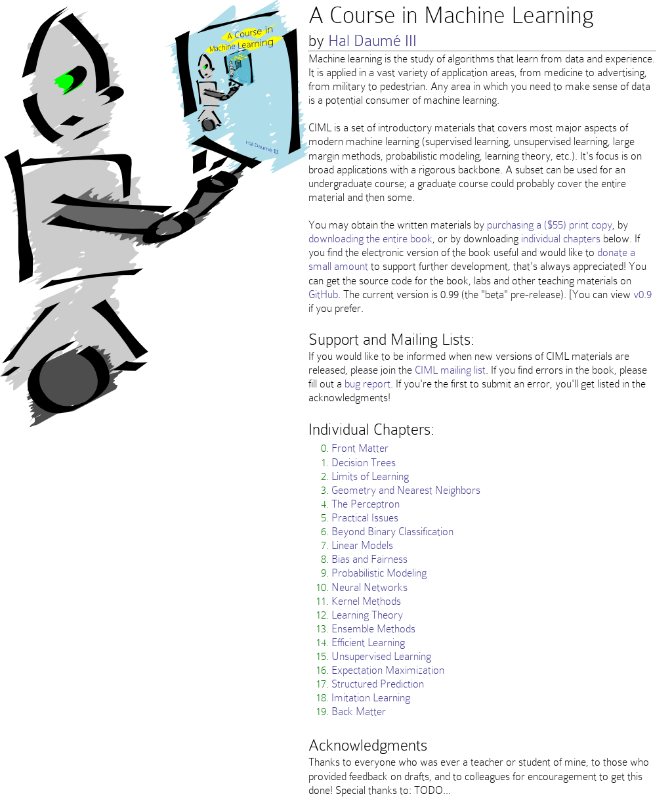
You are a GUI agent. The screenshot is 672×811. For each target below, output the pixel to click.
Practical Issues (365, 517)
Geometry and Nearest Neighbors (406, 490)
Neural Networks (369, 587)
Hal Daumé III (372, 40)
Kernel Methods (366, 601)
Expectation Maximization (388, 670)
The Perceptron (366, 504)
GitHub (323, 294)
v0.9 (642, 294)
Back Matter (359, 711)
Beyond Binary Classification (392, 531)
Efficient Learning (368, 642)
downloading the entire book (370, 238)
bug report (367, 384)
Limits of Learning (370, 476)
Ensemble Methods (373, 628)
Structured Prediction (378, 684)
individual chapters (561, 238)
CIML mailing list (450, 370)
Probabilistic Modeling (379, 573)
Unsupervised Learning (381, 656)
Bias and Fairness (369, 559)
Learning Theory (367, 615)
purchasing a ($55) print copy (550, 225)
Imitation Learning (371, 697)
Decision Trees (364, 462)
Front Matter (360, 448)
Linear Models (362, 545)
